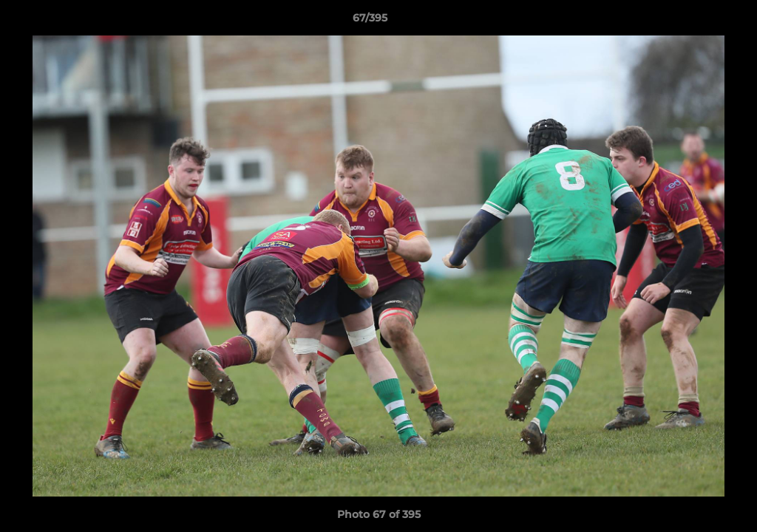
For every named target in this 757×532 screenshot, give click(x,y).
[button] (695, 21)
